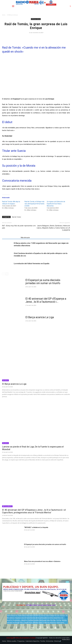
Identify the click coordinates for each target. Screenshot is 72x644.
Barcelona (5, 380)
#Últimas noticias (13, 15)
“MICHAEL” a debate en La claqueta (36, 527)
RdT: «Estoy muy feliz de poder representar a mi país (19, 227)
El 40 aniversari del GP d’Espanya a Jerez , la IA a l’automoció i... (46, 300)
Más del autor (25, 238)
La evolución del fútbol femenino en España (32, 263)
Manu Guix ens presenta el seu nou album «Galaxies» (42, 561)
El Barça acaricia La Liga (40, 317)
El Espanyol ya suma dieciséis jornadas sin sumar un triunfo (43, 282)
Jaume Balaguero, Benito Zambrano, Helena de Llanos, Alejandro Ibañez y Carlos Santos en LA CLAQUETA (53, 228)
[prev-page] (3, 274)
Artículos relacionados (11, 238)
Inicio (4, 15)
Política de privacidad (22, 638)
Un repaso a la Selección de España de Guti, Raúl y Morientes (56, 204)
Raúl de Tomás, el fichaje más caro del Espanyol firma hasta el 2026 (34, 204)
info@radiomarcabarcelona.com (41, 605)
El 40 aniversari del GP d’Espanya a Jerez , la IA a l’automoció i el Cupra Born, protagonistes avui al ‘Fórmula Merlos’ (34, 511)
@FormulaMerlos (7, 506)
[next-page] (7, 274)
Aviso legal (10, 638)
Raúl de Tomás (16, 217)
